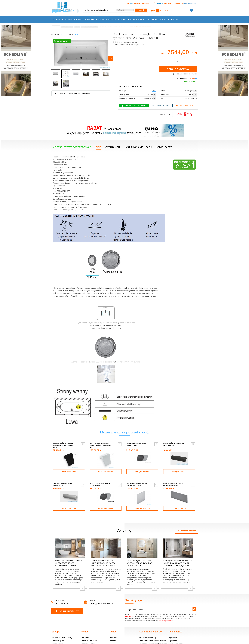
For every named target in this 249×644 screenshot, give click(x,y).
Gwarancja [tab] (113, 147)
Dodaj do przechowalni (185, 74)
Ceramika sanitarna (116, 19)
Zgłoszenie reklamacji (147, 632)
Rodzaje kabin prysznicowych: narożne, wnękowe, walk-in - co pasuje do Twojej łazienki (178, 557)
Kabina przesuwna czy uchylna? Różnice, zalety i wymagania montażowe (103, 557)
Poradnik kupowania (89, 635)
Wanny (56, 19)
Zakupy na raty (57, 638)
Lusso (76, 34)
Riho (61, 34)
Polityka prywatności (89, 641)
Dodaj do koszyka (178, 69)
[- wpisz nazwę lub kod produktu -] (99, 10)
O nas (112, 638)
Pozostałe (152, 19)
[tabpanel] (125, 290)
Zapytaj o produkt (161, 106)
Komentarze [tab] (164, 147)
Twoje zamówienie (176, 638)
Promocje (164, 19)
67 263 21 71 (63, 598)
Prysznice (67, 19)
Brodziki (78, 19)
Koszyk (175, 19)
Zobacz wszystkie (187, 525)
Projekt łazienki (116, 641)
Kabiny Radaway (137, 19)
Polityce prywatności (165, 615)
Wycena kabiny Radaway (62, 632)
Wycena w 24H (58, 641)
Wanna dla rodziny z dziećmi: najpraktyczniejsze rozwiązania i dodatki (69, 557)
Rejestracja (173, 635)
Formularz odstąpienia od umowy (152, 635)
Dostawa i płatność (185, 106)
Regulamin (129, 610)
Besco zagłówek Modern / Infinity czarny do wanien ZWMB (63, 445)
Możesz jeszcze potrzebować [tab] (72, 147)
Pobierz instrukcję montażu (133, 106)
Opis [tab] (98, 147)
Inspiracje (114, 632)
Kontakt (113, 635)
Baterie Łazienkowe (94, 19)
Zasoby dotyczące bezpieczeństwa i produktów (72, 93)
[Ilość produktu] (178, 62)
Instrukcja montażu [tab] (138, 147)
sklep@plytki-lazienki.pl (101, 598)
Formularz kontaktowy (67, 605)
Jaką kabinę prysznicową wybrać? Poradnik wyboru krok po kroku (140, 557)
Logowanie (173, 632)
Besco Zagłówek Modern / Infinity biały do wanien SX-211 (101, 445)
